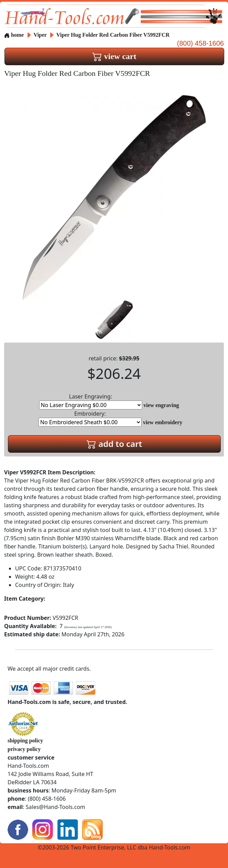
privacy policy (24, 749)
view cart (114, 56)
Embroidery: (90, 418)
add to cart (114, 444)
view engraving (161, 405)
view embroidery (163, 422)
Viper (41, 35)
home (14, 35)
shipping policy (25, 740)
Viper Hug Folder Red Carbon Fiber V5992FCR (113, 35)
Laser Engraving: (91, 401)
